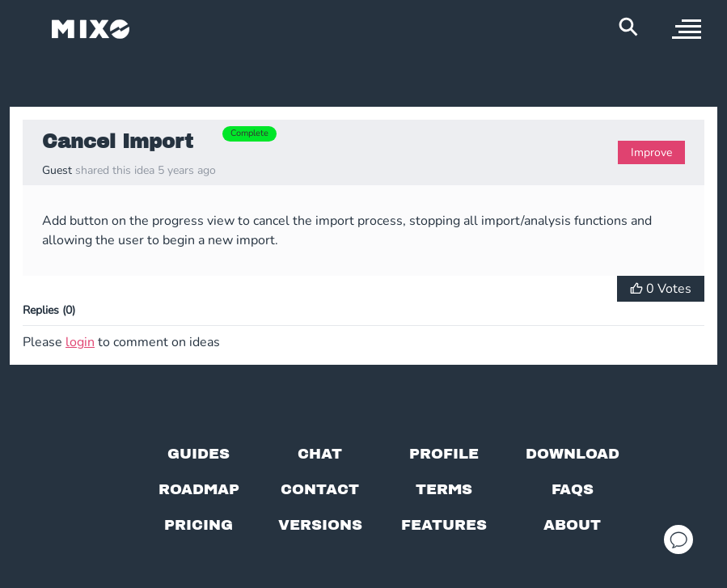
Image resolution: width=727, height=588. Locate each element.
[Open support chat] (678, 539)
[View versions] (320, 525)
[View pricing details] (199, 525)
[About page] (572, 525)
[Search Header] (628, 27)
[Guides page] (199, 454)
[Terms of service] (444, 489)
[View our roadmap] (199, 489)
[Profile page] (444, 454)
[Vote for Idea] (661, 289)
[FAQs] (573, 489)
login (80, 342)
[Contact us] (320, 489)
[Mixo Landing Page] (91, 29)
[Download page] (573, 454)
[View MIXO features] (444, 525)
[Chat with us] (320, 454)
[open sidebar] (687, 29)
